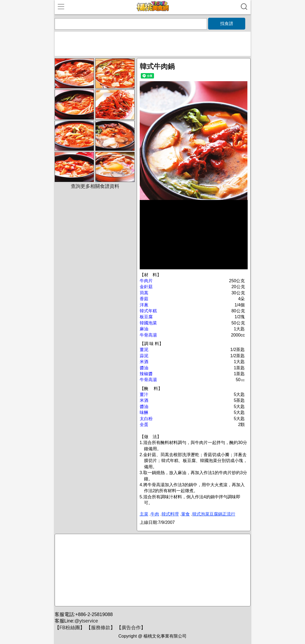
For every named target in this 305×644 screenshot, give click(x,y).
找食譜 (227, 24)
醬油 (144, 368)
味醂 (144, 412)
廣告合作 (131, 628)
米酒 (144, 362)
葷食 (185, 514)
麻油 (144, 329)
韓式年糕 (148, 311)
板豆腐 (146, 317)
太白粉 (146, 419)
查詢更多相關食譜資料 (95, 186)
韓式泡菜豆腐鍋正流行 (214, 514)
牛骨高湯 (148, 335)
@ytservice (86, 621)
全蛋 (144, 425)
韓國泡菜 (148, 323)
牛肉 (155, 514)
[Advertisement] (152, 570)
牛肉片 (146, 281)
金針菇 (146, 287)
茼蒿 (144, 293)
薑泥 (144, 350)
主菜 (144, 514)
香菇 (144, 299)
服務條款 (101, 628)
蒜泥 (144, 356)
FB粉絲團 (70, 628)
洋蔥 (144, 305)
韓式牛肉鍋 (157, 66)
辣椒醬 (146, 374)
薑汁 (144, 394)
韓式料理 (170, 514)
